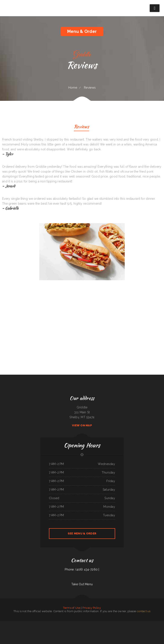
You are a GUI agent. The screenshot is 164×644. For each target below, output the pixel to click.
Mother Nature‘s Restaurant (157, 628)
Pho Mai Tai (75, 628)
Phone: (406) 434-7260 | (82, 569)
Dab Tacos (150, 623)
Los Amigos (71, 628)
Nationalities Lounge (3, 623)
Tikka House (86, 628)
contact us (144, 611)
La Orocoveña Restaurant (143, 628)
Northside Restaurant (130, 623)
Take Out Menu (82, 584)
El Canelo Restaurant (117, 623)
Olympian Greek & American (43, 623)
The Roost (48, 623)
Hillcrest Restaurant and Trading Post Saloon (17, 628)
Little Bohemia (72, 633)
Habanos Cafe (60, 628)
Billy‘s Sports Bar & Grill (110, 623)
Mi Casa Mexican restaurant (21, 623)
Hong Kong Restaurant (54, 623)
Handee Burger (37, 628)
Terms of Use (72, 608)
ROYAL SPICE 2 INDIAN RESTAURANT (5, 628)
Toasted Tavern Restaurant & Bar (102, 623)
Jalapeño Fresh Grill (31, 628)
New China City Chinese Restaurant (121, 628)
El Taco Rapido (87, 633)
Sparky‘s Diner (129, 628)
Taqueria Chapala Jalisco (141, 623)
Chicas (89, 628)
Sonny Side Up (115, 628)
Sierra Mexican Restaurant (29, 623)
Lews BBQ (64, 623)
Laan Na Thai (137, 628)
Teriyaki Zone (135, 623)
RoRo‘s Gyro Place (26, 628)
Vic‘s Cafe (76, 623)
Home (73, 88)
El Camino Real (95, 623)
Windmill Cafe (146, 623)
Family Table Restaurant (123, 623)
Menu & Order (82, 31)
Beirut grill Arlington (149, 628)
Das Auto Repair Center (36, 623)
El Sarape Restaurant (89, 623)
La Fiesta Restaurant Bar (80, 628)
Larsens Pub (73, 623)
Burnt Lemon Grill (93, 628)
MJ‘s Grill (47, 628)
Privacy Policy (92, 608)
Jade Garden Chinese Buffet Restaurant (11, 623)
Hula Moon (51, 628)
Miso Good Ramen (59, 623)
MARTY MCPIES (161, 623)
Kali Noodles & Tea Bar (66, 628)
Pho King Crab (80, 623)
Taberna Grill (98, 628)
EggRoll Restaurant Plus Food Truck (80, 633)
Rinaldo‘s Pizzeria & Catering (93, 633)
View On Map (82, 425)
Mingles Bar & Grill (55, 628)
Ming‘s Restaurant (68, 623)
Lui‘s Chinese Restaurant (155, 623)
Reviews (81, 127)
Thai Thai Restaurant (42, 628)
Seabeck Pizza (84, 623)
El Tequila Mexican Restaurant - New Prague (106, 628)
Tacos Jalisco (133, 628)
